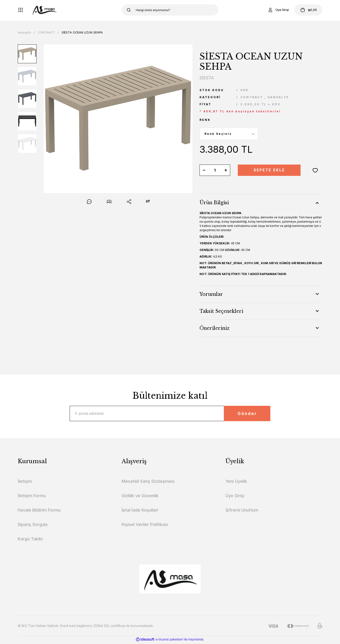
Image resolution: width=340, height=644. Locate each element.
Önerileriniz (215, 328)
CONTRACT (252, 97)
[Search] (170, 10)
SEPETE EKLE (269, 170)
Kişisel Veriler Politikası (145, 526)
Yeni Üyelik (236, 482)
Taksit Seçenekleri (221, 311)
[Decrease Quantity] (204, 170)
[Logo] (44, 10)
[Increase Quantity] (226, 170)
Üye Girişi (235, 497)
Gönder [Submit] (244, 414)
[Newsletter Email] (170, 414)
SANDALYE (278, 97)
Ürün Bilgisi (214, 203)
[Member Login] (275, 10)
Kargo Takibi (30, 540)
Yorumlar (211, 294)
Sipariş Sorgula (33, 526)
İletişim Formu (32, 497)
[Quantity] (215, 170)
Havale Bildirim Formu (39, 511)
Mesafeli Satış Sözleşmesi (148, 482)
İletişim (25, 482)
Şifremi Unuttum (242, 511)
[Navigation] (21, 10)
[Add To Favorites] (315, 170)
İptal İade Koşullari (140, 511)
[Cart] (307, 10)
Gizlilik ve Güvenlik (140, 497)
